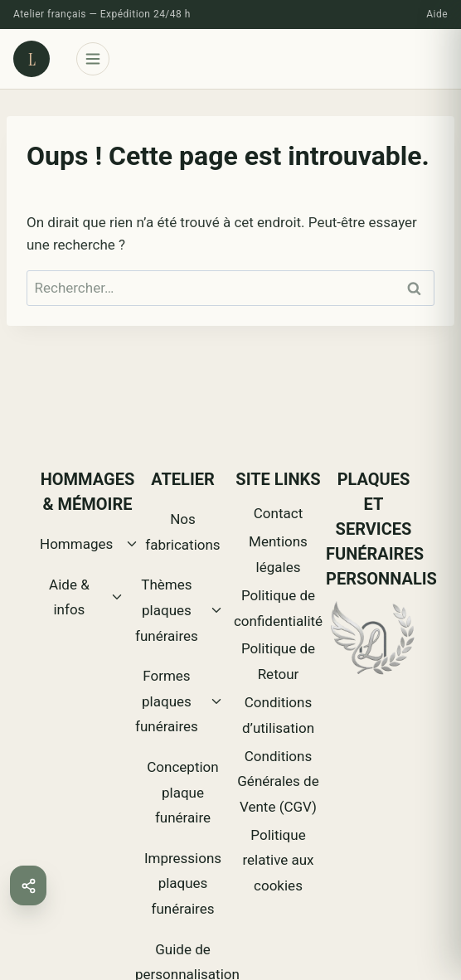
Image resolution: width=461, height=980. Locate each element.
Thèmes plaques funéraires (167, 610)
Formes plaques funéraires (167, 701)
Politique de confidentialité (278, 608)
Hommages (76, 544)
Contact (278, 513)
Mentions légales (278, 554)
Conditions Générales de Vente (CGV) (278, 781)
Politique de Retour (278, 661)
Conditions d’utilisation (278, 715)
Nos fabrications (182, 532)
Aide (437, 14)
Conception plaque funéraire (182, 792)
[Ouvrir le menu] (93, 59)
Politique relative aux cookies (278, 860)
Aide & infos (69, 597)
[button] (28, 885)
